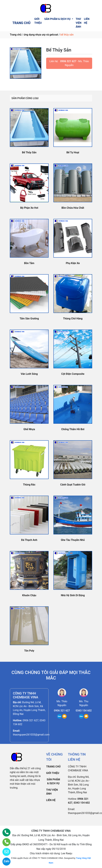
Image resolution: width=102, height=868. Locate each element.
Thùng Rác (29, 485)
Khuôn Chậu (29, 595)
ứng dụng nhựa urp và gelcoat (41, 35)
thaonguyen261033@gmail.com (31, 735)
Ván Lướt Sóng (29, 374)
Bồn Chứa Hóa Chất (73, 208)
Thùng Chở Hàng (73, 319)
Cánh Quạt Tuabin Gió (73, 485)
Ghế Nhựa (29, 429)
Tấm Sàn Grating (29, 319)
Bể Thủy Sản (29, 152)
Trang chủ (16, 35)
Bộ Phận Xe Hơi (29, 208)
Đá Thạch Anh (29, 540)
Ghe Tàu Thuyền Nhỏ (73, 540)
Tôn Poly (29, 651)
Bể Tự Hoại (73, 152)
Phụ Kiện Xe (73, 263)
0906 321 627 (68, 61)
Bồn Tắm (29, 263)
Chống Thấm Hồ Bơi (73, 429)
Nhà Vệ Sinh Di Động (73, 595)
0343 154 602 (84, 711)
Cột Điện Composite (73, 374)
